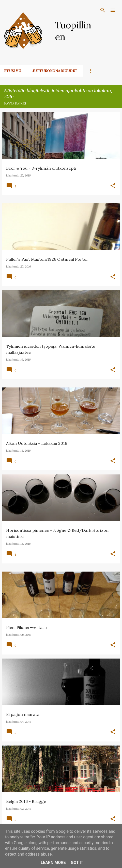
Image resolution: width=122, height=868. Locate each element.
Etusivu (13, 71)
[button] (113, 186)
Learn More (53, 863)
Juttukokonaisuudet (55, 71)
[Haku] (103, 10)
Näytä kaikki (15, 103)
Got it (77, 863)
